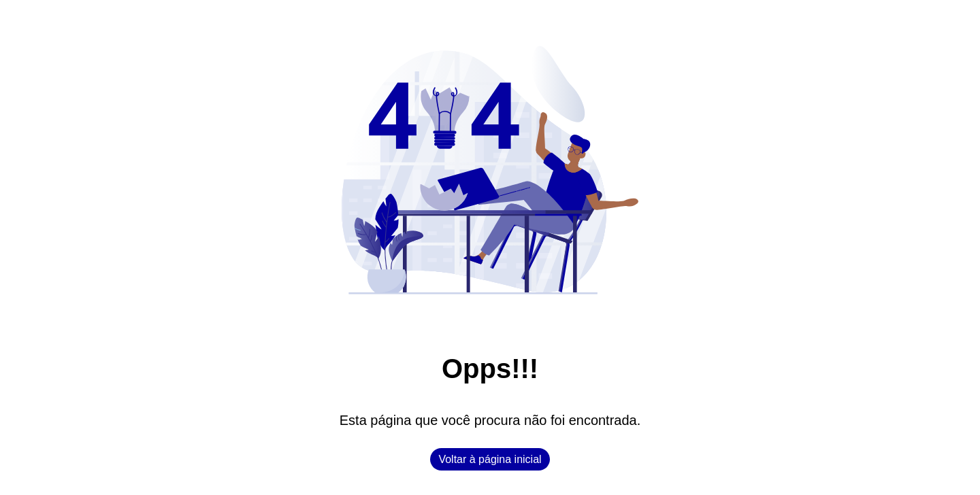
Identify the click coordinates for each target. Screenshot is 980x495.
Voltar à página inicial (490, 459)
